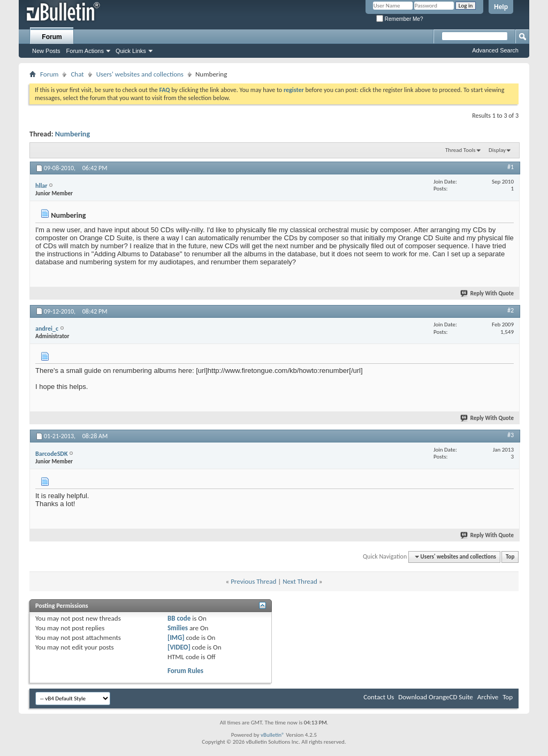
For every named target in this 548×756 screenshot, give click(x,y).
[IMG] (176, 637)
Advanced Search (495, 50)
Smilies (178, 628)
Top (510, 557)
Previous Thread (253, 581)
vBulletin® (273, 735)
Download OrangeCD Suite (436, 697)
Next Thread (300, 581)
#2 (511, 310)
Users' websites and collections (140, 74)
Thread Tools (461, 150)
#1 (511, 167)
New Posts (46, 51)
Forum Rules (185, 671)
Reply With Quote (488, 293)
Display (497, 150)
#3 (511, 435)
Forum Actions (85, 51)
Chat (77, 74)
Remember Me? (399, 19)
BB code (179, 618)
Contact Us (379, 697)
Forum (52, 37)
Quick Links (131, 51)
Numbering (73, 134)
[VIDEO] (179, 647)
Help (501, 7)
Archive (488, 697)
